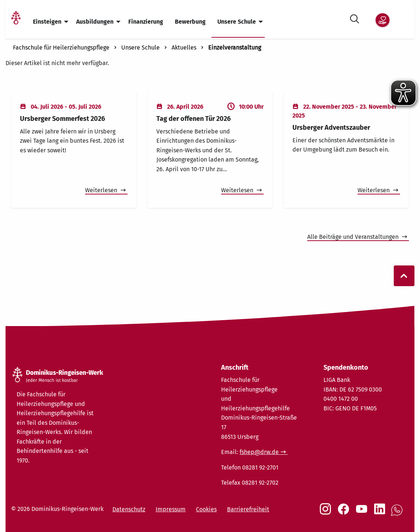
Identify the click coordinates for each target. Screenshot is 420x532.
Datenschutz (129, 509)
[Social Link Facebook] (345, 513)
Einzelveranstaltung (235, 48)
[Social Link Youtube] (363, 513)
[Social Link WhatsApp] (398, 514)
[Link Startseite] (16, 22)
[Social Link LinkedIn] (381, 513)
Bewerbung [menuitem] (190, 22)
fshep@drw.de (259, 452)
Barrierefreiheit (248, 509)
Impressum (171, 509)
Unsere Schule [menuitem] (237, 22)
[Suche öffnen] (355, 18)
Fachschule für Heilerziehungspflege (61, 48)
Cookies (206, 509)
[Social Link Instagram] (327, 513)
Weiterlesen (102, 190)
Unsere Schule (140, 48)
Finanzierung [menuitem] (146, 22)
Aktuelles (184, 48)
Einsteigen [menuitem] (47, 22)
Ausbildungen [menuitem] (95, 22)
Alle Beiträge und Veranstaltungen (354, 237)
